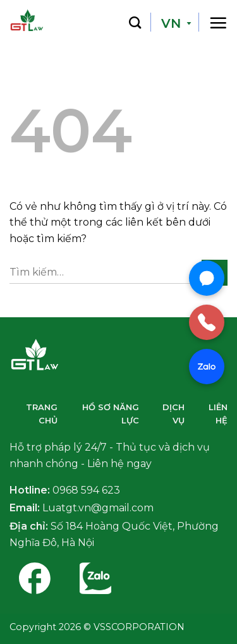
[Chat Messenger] (207, 278)
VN (171, 23)
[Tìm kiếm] (135, 22)
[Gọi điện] (207, 322)
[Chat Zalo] (207, 367)
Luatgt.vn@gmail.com (98, 508)
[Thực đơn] (218, 22)
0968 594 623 (86, 490)
